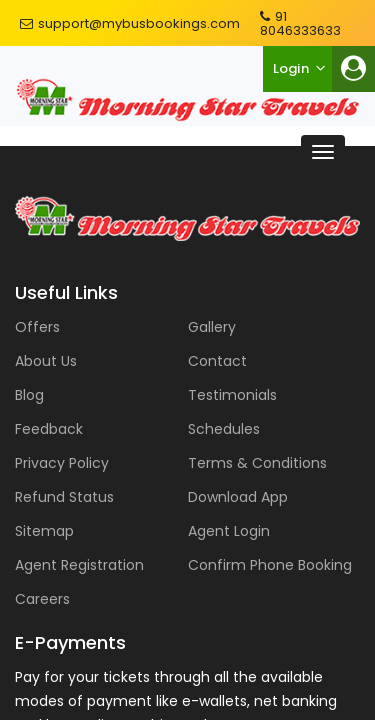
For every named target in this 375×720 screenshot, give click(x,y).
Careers (42, 599)
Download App (238, 497)
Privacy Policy (62, 463)
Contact (217, 361)
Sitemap (44, 531)
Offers (37, 327)
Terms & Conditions (257, 463)
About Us (46, 361)
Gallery (212, 327)
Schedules (224, 429)
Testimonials (232, 395)
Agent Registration (79, 565)
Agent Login (229, 531)
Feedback (49, 429)
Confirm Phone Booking (270, 565)
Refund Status (64, 497)
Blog (29, 395)
